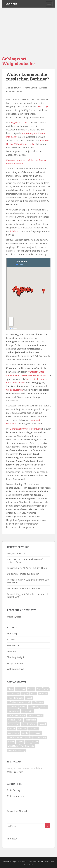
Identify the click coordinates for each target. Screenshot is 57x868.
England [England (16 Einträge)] (25, 694)
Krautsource (13, 645)
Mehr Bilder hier (15, 772)
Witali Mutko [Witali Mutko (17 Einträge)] (13, 746)
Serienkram (13, 651)
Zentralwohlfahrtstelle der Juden (26, 429)
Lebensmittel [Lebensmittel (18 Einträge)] (27, 711)
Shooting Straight (16, 657)
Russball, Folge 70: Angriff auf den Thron (27, 568)
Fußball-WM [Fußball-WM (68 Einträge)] (38, 702)
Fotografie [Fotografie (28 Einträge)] (19, 698)
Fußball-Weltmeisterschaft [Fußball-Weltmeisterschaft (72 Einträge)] (19, 702)
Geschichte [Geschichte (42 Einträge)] (13, 707)
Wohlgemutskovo (16, 669)
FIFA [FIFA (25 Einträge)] (10, 698)
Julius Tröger (43, 107)
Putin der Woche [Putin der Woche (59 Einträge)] (29, 724)
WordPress (28, 865)
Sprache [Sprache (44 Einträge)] (28, 737)
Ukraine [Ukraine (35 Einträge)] (20, 742)
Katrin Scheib (31, 88)
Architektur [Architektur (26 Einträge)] (20, 689)
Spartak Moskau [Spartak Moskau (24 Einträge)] (15, 737)
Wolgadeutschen (14, 390)
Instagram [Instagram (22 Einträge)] (33, 707)
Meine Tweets (14, 617)
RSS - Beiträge (14, 790)
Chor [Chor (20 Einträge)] (46, 689)
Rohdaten (15, 231)
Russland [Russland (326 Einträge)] (22, 729)
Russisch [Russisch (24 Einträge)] (12, 729)
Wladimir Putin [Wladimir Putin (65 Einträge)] (28, 746)
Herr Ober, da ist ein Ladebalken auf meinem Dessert (25, 561)
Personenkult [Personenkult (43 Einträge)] (31, 720)
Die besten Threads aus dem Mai (23, 588)
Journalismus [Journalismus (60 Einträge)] (14, 711)
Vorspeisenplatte (15, 663)
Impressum (13, 839)
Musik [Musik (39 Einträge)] (20, 720)
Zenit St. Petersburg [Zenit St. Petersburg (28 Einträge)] (16, 750)
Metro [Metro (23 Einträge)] (40, 715)
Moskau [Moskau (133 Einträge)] (11, 720)
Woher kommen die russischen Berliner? (28, 77)
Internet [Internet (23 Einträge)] (44, 707)
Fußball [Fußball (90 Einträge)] (29, 698)
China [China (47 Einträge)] (39, 689)
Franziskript (13, 634)
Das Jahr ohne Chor (17, 553)
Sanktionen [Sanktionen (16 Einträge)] (33, 729)
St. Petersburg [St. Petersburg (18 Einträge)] (40, 737)
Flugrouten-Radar (19, 123)
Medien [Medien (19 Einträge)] (31, 715)
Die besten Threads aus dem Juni (23, 574)
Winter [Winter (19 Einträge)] (35, 742)
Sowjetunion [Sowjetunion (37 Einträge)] (36, 733)
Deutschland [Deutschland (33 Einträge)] (13, 694)
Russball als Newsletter (18, 811)
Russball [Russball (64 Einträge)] (42, 724)
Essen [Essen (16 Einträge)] (34, 694)
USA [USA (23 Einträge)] (28, 742)
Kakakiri (11, 639)
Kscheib (11, 4)
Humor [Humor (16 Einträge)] (23, 707)
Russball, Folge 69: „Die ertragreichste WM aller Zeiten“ (28, 581)
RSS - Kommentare (16, 796)
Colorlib (40, 862)
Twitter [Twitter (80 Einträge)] (11, 742)
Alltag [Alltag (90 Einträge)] (10, 689)
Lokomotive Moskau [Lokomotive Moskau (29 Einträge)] (17, 715)
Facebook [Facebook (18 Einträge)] (43, 694)
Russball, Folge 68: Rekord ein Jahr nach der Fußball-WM (28, 596)
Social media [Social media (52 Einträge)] (14, 733)
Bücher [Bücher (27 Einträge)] (31, 689)
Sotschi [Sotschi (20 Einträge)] (25, 733)
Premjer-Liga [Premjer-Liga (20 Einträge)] (14, 724)
